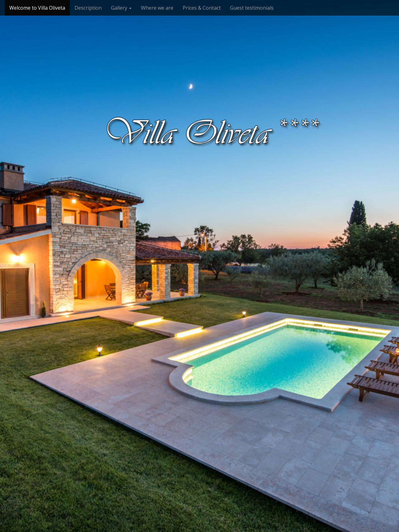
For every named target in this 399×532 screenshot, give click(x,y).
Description (88, 8)
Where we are (157, 8)
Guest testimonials (252, 8)
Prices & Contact (202, 8)
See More (199, 288)
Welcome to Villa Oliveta (37, 8)
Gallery (121, 8)
